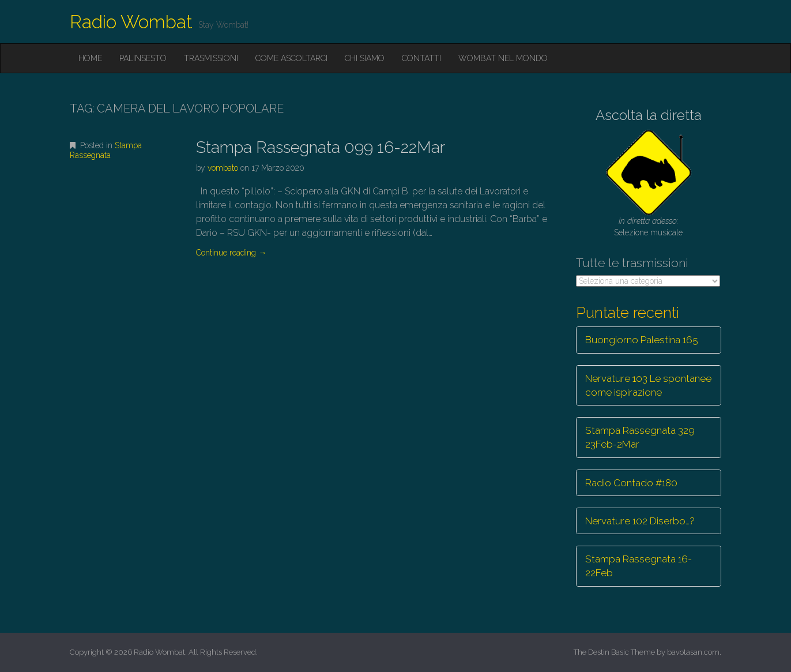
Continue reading (231, 253)
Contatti (421, 58)
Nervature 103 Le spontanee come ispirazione (648, 385)
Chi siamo (365, 58)
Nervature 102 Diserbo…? (640, 521)
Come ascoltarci (291, 58)
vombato (223, 168)
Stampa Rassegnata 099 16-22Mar (321, 147)
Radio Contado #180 (631, 483)
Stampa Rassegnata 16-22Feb (639, 566)
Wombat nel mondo (503, 58)
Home (90, 58)
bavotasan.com (693, 652)
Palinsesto (143, 58)
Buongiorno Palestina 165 (642, 340)
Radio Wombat (131, 22)
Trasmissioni (211, 58)
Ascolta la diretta (649, 115)
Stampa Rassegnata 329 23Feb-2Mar (640, 437)
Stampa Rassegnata (106, 150)
